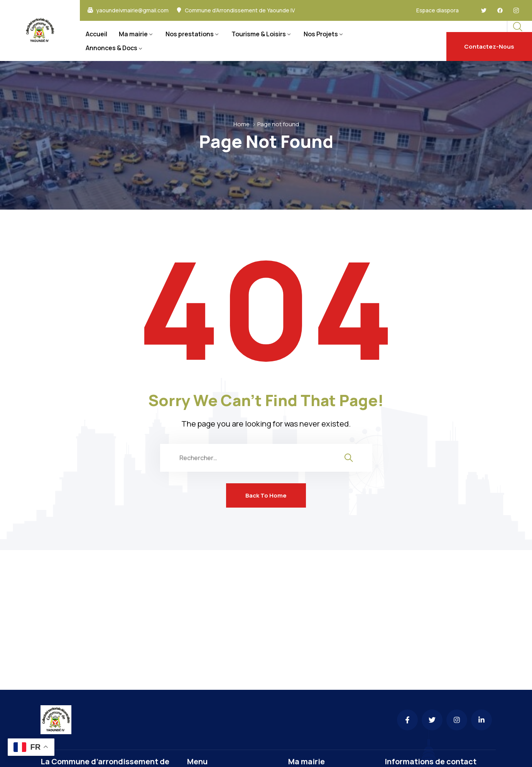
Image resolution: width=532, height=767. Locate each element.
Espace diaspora (437, 10)
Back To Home (266, 495)
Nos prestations (190, 34)
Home (242, 124)
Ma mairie (133, 34)
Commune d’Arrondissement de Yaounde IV (240, 10)
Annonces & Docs (111, 48)
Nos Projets (321, 34)
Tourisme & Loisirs (259, 34)
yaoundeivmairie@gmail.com (132, 10)
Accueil (96, 34)
